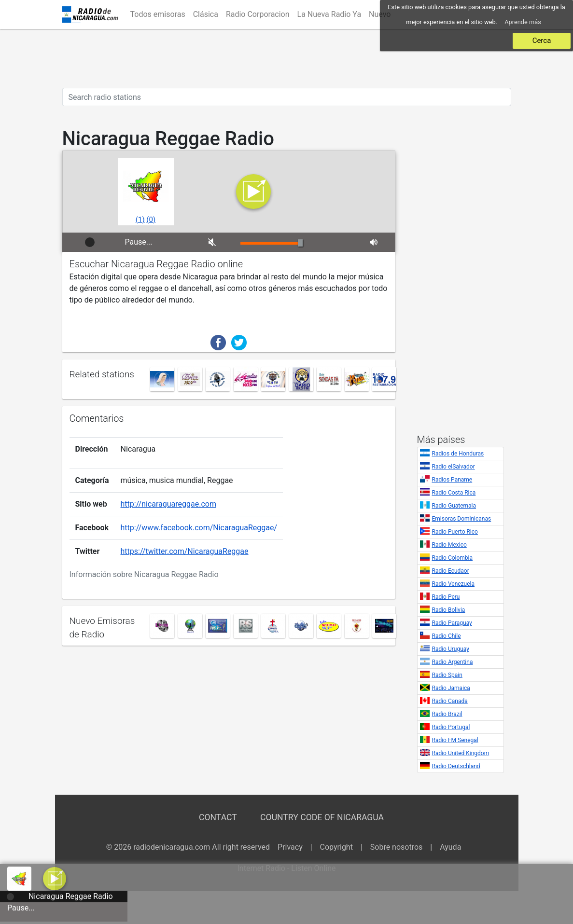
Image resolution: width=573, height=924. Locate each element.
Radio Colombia (453, 558)
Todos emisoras (158, 14)
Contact (218, 817)
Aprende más (523, 22)
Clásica (206, 14)
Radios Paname (452, 480)
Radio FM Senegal (455, 740)
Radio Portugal (451, 727)
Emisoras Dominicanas (462, 519)
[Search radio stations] (287, 97)
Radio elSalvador (454, 467)
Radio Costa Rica (454, 493)
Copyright (336, 847)
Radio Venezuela (454, 584)
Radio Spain (447, 675)
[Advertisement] (287, 58)
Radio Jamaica (451, 688)
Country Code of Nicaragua (322, 817)
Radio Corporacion (258, 14)
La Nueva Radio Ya (329, 14)
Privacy (290, 847)
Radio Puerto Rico (455, 532)
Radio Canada (450, 701)
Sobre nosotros (397, 847)
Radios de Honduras (458, 454)
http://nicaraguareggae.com (168, 504)
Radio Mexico (449, 545)
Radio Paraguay (452, 623)
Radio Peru (446, 597)
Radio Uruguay (451, 649)
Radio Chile (447, 636)
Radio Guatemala (454, 506)
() (140, 220)
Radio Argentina (453, 662)
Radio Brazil (447, 714)
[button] (55, 878)
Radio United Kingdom (461, 753)
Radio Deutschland (456, 766)
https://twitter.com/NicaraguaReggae (185, 551)
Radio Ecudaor (451, 571)
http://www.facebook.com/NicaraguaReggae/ (199, 528)
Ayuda (450, 847)
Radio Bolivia (449, 610)
